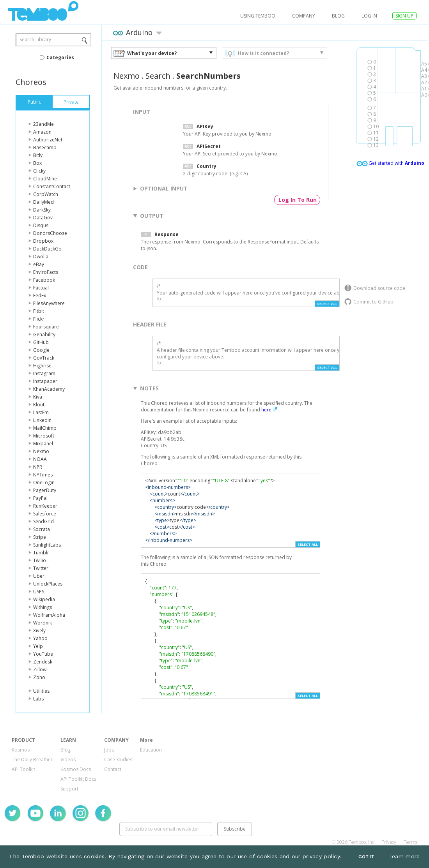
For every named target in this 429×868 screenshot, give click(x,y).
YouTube (43, 654)
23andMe (43, 124)
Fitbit (39, 311)
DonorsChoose (50, 233)
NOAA (40, 459)
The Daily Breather (32, 759)
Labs (38, 699)
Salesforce (45, 514)
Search (158, 76)
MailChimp (45, 428)
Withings (43, 607)
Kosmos (21, 750)
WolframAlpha (49, 615)
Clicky (39, 171)
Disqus (41, 225)
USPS (39, 592)
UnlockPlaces (48, 584)
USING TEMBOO (258, 16)
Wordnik (43, 623)
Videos (68, 759)
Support (69, 789)
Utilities (41, 691)
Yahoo (40, 638)
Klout (39, 405)
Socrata (42, 529)
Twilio (40, 560)
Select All (327, 304)
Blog (338, 16)
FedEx (40, 296)
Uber (39, 576)
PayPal (40, 498)
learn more (405, 856)
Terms (410, 842)
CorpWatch (46, 194)
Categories (60, 57)
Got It (366, 857)
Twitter (41, 568)
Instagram (44, 373)
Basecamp (45, 147)
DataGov (43, 218)
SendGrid (43, 521)
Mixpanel (43, 444)
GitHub (41, 342)
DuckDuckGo (47, 249)
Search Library (35, 40)
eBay (39, 264)
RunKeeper (45, 506)
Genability (44, 334)
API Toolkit (23, 769)
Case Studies (118, 759)
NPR (38, 467)
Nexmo (41, 451)
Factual (41, 288)
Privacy (389, 842)
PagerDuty (45, 490)
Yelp (38, 646)
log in (369, 16)
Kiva (38, 397)
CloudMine (45, 179)
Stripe (40, 537)
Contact (113, 769)
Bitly (38, 155)
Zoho (39, 677)
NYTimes (43, 475)
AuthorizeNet (48, 140)
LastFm (41, 412)
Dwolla (41, 257)
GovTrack (44, 358)
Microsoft (44, 436)
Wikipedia (44, 599)
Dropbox (43, 241)
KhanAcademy (49, 389)
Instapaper (45, 381)
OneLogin (44, 483)
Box (37, 163)
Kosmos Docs (76, 769)
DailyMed (43, 202)
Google (41, 350)
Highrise (42, 366)
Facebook (44, 280)
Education (151, 750)
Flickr (39, 319)
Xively (39, 631)
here (266, 410)
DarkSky (42, 210)
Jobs (109, 750)
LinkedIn (42, 420)
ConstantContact (52, 186)
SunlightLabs (47, 545)
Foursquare (46, 327)
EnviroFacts (46, 272)
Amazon (42, 132)
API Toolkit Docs (78, 779)
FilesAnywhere (49, 303)
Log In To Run (298, 200)
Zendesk (43, 662)
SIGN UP (404, 16)
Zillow (40, 670)
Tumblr (41, 553)
